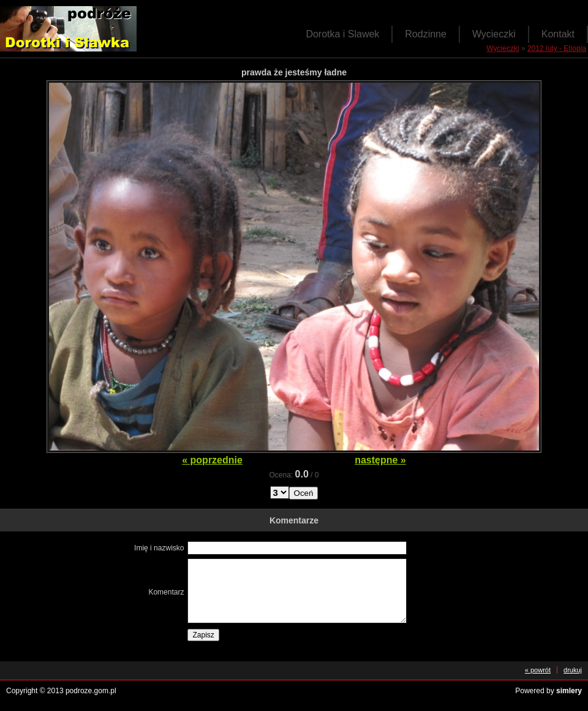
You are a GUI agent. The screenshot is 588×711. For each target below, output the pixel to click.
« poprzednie (212, 460)
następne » (380, 460)
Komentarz (166, 592)
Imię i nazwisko (159, 548)
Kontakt (558, 34)
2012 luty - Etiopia (557, 48)
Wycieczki (494, 34)
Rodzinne (426, 34)
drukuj (573, 670)
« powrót (538, 670)
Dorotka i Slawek (342, 34)
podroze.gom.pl (91, 691)
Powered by (548, 691)
